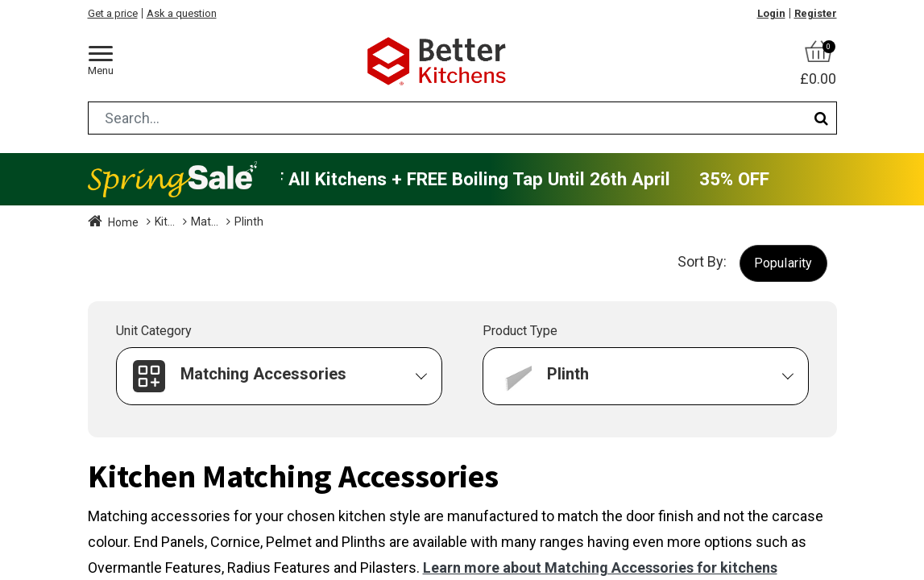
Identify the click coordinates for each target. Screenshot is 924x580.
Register (816, 13)
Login (771, 13)
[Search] (821, 118)
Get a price (113, 13)
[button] (783, 263)
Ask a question (182, 13)
